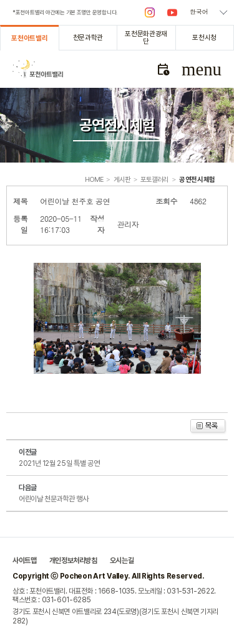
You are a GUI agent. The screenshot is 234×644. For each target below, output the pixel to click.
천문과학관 (88, 37)
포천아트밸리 (29, 38)
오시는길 (122, 561)
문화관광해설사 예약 (163, 69)
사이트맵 (25, 561)
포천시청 (204, 37)
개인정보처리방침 (73, 561)
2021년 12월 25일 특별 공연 (59, 463)
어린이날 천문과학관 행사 (53, 499)
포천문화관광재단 (146, 37)
